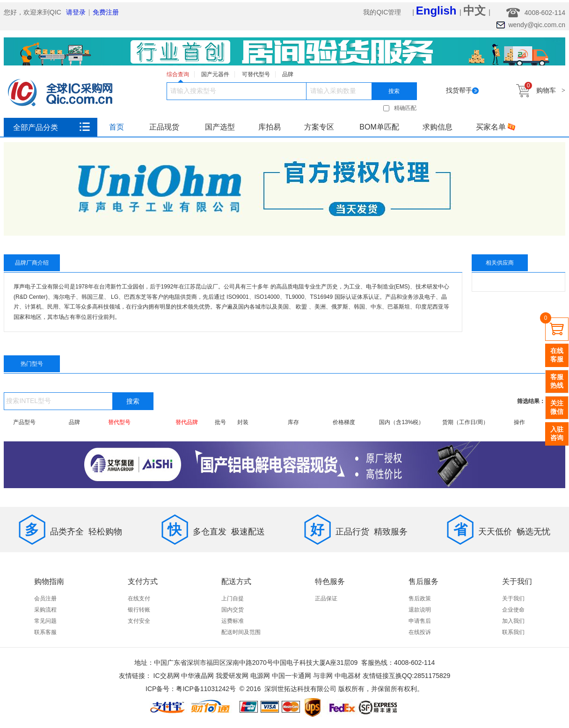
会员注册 (45, 598)
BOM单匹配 (379, 127)
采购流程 (45, 610)
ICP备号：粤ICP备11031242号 (191, 689)
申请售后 (420, 621)
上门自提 (233, 598)
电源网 (260, 676)
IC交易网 (167, 676)
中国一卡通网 (292, 676)
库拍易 (270, 127)
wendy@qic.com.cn (537, 25)
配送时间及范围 (241, 632)
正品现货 (164, 127)
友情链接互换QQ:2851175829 (407, 676)
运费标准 (233, 621)
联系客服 (45, 632)
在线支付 (139, 598)
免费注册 (106, 12)
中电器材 (348, 676)
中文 (476, 11)
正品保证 (326, 598)
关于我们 (513, 598)
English (438, 11)
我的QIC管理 (383, 12)
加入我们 (513, 621)
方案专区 (319, 127)
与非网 (323, 676)
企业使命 (513, 610)
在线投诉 (420, 632)
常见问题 (45, 621)
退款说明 (420, 610)
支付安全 (139, 621)
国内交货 (233, 610)
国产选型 (220, 127)
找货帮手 (462, 90)
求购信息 (438, 127)
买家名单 (496, 127)
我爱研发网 (232, 676)
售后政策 (420, 598)
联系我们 (513, 632)
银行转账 (139, 610)
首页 (117, 127)
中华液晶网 (197, 676)
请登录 (76, 12)
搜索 (394, 91)
